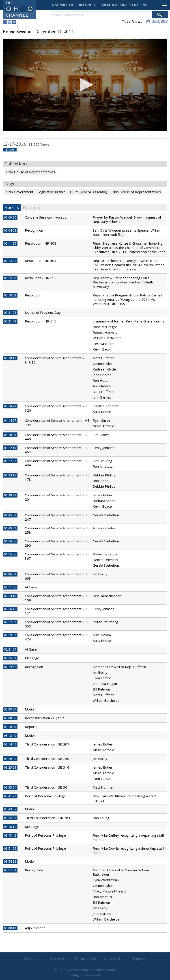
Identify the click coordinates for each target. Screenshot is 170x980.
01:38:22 (10, 495)
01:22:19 (10, 448)
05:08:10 (10, 928)
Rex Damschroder (107, 596)
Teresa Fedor (103, 344)
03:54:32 (10, 861)
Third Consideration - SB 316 (47, 767)
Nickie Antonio (103, 426)
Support (139, 958)
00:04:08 (10, 230)
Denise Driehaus (105, 560)
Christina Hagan (105, 684)
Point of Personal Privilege (45, 796)
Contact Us (112, 958)
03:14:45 (10, 744)
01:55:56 (10, 554)
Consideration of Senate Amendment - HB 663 (57, 576)
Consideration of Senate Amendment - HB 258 (57, 530)
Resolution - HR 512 (41, 278)
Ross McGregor (105, 327)
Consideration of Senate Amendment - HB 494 (57, 463)
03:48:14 (10, 827)
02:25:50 (10, 658)
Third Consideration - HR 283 (47, 818)
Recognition (34, 230)
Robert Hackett (105, 332)
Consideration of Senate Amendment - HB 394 (57, 422)
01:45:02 (10, 515)
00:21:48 (10, 321)
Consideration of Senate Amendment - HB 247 (57, 517)
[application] (85, 85)
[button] (85, 85)
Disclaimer (58, 958)
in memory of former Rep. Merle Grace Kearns (129, 321)
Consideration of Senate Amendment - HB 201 (57, 497)
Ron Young (101, 818)
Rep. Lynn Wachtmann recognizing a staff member (124, 798)
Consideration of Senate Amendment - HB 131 (57, 611)
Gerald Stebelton (106, 515)
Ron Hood (101, 380)
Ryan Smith (101, 420)
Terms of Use (85, 958)
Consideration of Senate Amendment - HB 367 (57, 556)
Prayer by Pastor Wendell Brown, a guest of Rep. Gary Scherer (127, 219)
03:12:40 (10, 736)
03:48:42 (10, 835)
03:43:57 (10, 809)
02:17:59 (10, 622)
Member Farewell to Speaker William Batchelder (121, 872)
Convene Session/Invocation (47, 217)
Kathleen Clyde (104, 369)
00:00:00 (10, 217)
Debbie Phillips (104, 475)
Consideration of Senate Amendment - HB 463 (57, 450)
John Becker (102, 375)
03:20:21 (10, 759)
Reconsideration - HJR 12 (44, 718)
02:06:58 (10, 574)
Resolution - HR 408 (41, 243)
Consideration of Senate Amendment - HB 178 (57, 477)
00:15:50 (10, 278)
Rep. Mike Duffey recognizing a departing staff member (128, 837)
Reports (31, 727)
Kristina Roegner (106, 406)
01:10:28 (10, 406)
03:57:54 (10, 870)
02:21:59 (10, 649)
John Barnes (102, 397)
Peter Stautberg (105, 622)
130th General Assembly (88, 192)
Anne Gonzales (104, 528)
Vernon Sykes (103, 364)
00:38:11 (10, 358)
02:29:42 (10, 667)
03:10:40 (10, 727)
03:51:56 (10, 848)
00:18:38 (10, 295)
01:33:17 (10, 475)
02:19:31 (10, 635)
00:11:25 (10, 243)
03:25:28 (10, 767)
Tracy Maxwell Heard (109, 891)
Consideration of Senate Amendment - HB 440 (57, 437)
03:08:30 (10, 709)
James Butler (103, 495)
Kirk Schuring (102, 461)
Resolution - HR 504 (41, 261)
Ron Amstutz (103, 466)
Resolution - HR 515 (41, 321)
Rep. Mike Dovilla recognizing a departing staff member (128, 850)
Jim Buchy (100, 574)
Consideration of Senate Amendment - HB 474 (57, 637)
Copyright (31, 958)
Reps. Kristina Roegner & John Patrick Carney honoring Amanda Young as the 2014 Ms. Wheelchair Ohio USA (127, 299)
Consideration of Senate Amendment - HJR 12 (54, 360)
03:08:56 (10, 718)
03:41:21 (10, 796)
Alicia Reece (102, 386)
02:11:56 (10, 587)
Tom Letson (102, 678)
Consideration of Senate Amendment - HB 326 (57, 408)
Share (10, 150)
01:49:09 (10, 528)
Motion (30, 709)
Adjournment (35, 928)
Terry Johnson (104, 448)
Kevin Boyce (102, 506)
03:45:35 (10, 818)
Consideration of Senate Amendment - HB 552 (57, 624)
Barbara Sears (104, 501)
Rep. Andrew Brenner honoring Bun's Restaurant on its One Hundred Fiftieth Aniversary (123, 282)
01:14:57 (10, 420)
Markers (12, 208)
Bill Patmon (101, 689)
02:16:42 (10, 609)
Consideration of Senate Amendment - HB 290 (57, 543)
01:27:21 (10, 461)
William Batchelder (107, 338)
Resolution (33, 295)
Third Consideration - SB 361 (47, 787)
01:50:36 (10, 541)
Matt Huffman (103, 358)
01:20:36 (10, 435)
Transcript (31, 208)
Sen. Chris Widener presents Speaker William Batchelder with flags (127, 232)
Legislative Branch (51, 192)
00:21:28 (10, 312)
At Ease (31, 587)
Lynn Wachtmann (106, 880)
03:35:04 (10, 787)
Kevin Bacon (102, 349)
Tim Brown (101, 435)
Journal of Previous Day (43, 312)
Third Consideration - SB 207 (47, 744)
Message (32, 658)
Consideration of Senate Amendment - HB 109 (57, 598)
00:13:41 (10, 261)
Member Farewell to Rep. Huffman (119, 667)
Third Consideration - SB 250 (47, 759)
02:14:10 (10, 596)
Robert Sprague (105, 554)
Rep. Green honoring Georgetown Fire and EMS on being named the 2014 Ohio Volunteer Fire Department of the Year (128, 265)
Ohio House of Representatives (30, 172)
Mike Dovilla (102, 635)
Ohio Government (20, 192)
